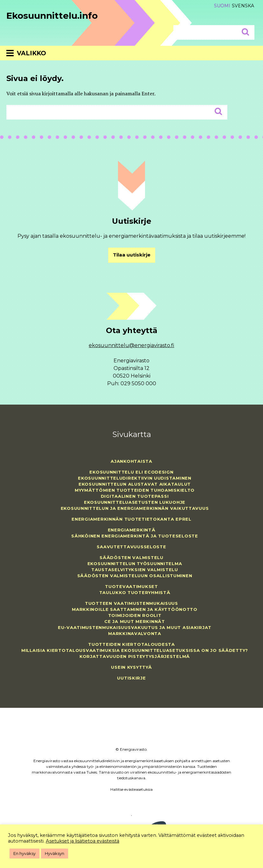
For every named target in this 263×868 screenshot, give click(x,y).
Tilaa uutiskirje (132, 255)
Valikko (31, 53)
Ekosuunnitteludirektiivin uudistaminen (135, 478)
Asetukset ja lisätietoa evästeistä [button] (83, 841)
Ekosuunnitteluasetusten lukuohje (135, 502)
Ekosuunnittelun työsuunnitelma (135, 564)
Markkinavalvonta (135, 633)
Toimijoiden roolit (135, 615)
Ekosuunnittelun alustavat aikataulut (135, 484)
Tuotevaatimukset (131, 586)
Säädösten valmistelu (131, 557)
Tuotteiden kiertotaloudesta (131, 644)
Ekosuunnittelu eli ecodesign (131, 472)
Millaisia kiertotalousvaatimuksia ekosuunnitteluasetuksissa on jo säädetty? (135, 650)
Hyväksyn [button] (55, 853)
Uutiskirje (131, 678)
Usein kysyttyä (131, 667)
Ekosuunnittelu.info (52, 16)
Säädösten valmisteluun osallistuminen (135, 576)
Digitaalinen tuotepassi (135, 496)
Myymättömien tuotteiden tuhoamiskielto (135, 490)
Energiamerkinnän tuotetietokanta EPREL (131, 519)
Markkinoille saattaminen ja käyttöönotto (135, 609)
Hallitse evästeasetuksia (131, 789)
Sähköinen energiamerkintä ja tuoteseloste (135, 536)
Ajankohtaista (131, 461)
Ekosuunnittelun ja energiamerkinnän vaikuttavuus (135, 508)
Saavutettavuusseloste (131, 547)
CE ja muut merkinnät (135, 621)
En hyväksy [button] (24, 853)
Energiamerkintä (132, 530)
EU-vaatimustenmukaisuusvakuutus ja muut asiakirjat (135, 627)
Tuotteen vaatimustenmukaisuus (131, 603)
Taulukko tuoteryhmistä (135, 592)
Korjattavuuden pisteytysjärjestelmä (135, 656)
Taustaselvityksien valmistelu (135, 570)
